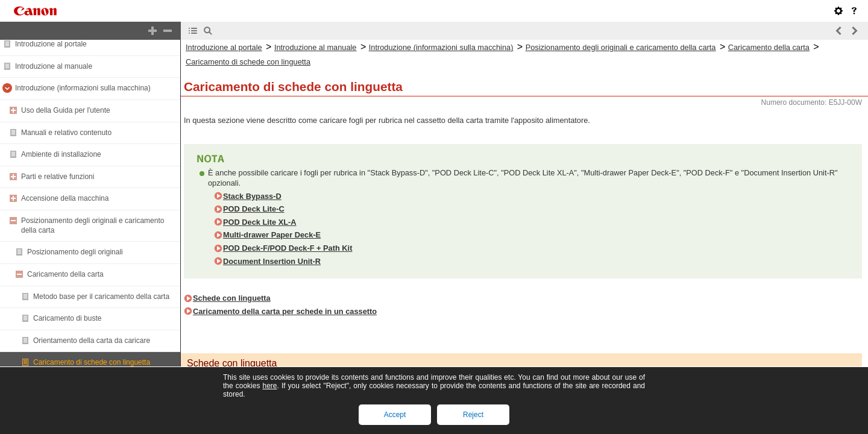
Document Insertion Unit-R (272, 261)
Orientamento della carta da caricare (92, 341)
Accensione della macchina (65, 198)
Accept (395, 415)
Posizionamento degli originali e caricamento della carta (621, 47)
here (269, 386)
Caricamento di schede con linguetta (92, 362)
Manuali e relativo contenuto (66, 133)
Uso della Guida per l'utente (66, 110)
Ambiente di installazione (61, 154)
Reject (473, 415)
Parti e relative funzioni (58, 177)
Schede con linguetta (232, 298)
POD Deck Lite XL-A (260, 222)
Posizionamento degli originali (75, 252)
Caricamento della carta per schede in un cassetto (285, 311)
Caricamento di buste (67, 318)
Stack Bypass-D (252, 196)
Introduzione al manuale (54, 66)
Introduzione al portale (51, 44)
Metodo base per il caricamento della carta (101, 297)
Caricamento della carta (65, 274)
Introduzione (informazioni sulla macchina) (83, 88)
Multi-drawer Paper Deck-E (272, 235)
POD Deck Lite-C (254, 209)
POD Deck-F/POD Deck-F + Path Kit (288, 248)
